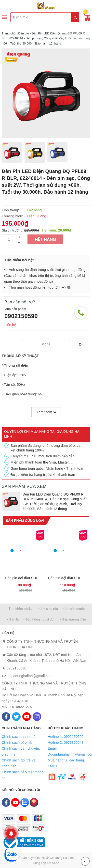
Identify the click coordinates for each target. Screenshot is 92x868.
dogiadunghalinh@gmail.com (30, 676)
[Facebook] (6, 717)
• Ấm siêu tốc (48, 609)
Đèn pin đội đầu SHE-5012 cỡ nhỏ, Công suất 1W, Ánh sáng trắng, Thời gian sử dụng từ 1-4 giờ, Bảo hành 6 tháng (25, 578)
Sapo (56, 863)
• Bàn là (13, 619)
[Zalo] (25, 802)
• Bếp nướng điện (73, 619)
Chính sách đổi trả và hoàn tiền (19, 763)
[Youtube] (27, 717)
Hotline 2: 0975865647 (66, 743)
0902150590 (21, 316)
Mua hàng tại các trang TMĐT (66, 763)
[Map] (34, 802)
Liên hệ (10, 325)
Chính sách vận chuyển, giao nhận (21, 751)
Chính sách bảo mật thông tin (23, 775)
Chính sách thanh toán (20, 737)
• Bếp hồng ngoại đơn (40, 619)
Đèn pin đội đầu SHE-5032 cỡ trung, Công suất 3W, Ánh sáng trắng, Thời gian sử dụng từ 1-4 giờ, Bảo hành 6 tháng (68, 578)
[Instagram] (37, 717)
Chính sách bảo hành (19, 743)
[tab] (46, 344)
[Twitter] (16, 717)
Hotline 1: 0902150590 (66, 737)
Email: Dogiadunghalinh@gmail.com (69, 751)
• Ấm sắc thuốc (74, 609)
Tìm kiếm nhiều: (21, 609)
